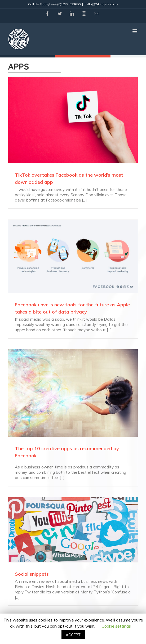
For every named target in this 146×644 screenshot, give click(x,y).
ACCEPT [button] (73, 635)
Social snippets (32, 574)
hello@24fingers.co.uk (101, 4)
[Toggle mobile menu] (135, 31)
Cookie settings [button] (116, 626)
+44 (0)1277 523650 (66, 4)
